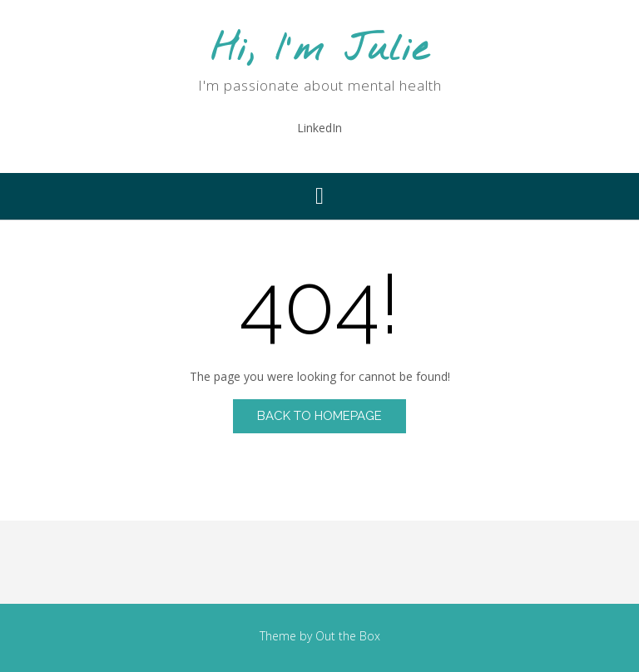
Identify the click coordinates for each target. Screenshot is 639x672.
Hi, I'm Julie (319, 50)
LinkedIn (319, 128)
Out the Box (348, 636)
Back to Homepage (319, 416)
